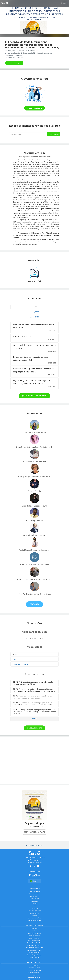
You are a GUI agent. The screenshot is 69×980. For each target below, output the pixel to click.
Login (65, 3)
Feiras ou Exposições (34, 920)
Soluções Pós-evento (34, 940)
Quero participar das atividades (35, 396)
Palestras (34, 916)
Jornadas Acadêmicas (35, 911)
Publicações (35, 928)
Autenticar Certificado (34, 977)
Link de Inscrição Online (34, 950)
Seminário (35, 906)
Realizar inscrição (14, 63)
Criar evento (35, 965)
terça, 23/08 (34, 307)
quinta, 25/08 (34, 317)
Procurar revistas (34, 108)
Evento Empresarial (34, 891)
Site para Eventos (35, 953)
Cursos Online (34, 913)
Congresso (34, 901)
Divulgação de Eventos (35, 933)
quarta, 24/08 (34, 312)
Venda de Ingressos (35, 936)
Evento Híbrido (34, 899)
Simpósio (35, 904)
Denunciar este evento (34, 845)
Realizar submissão (34, 728)
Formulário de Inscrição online (35, 948)
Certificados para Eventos (34, 955)
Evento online (34, 896)
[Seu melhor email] (28, 134)
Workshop (35, 908)
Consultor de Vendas (34, 973)
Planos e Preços (35, 975)
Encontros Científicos (34, 918)
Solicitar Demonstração (35, 970)
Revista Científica (35, 931)
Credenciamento (34, 957)
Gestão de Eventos (35, 938)
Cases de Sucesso (35, 968)
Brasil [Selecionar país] (35, 881)
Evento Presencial (34, 894)
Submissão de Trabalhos (34, 943)
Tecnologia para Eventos (35, 945)
